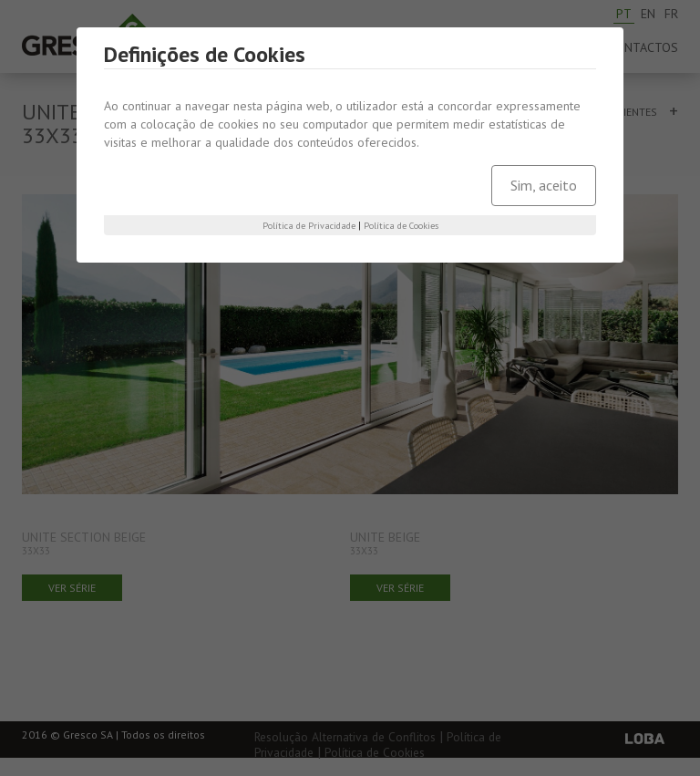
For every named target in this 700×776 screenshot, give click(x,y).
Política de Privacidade (309, 226)
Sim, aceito (544, 185)
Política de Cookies (401, 226)
